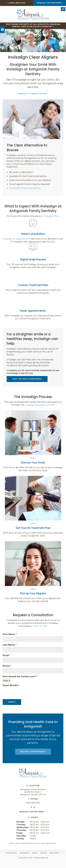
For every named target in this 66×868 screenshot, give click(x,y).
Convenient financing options (25, 188)
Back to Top (54, 853)
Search (35, 853)
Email (7, 655)
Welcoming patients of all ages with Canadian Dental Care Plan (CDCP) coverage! (33, 25)
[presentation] (18, 691)
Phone (7, 666)
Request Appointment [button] (49, 3)
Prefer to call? (40, 626)
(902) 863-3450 (17, 3)
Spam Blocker (11, 685)
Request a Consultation (32, 94)
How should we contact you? (20, 676)
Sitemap (43, 853)
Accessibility (24, 853)
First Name (10, 634)
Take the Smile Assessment (27, 379)
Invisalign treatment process (40, 405)
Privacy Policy (11, 853)
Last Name (9, 645)
